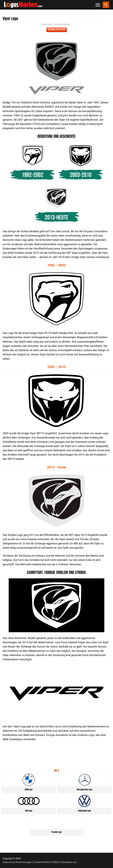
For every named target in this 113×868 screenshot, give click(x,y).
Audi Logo (29, 811)
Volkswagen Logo (84, 811)
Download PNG (56, 30)
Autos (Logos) (62, 24)
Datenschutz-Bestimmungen (17, 862)
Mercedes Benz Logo (84, 790)
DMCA (56, 862)
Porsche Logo (57, 832)
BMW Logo (29, 790)
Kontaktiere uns (69, 862)
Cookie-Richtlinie (42, 862)
